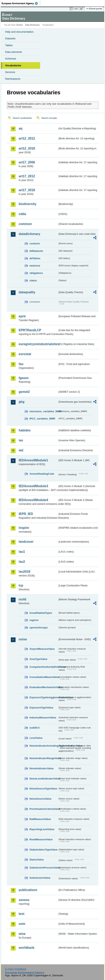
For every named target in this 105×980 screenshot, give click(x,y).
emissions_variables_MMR (44, 411)
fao (21, 364)
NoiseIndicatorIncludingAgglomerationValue (44, 746)
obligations (36, 273)
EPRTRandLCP (30, 330)
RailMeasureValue (40, 819)
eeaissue (35, 266)
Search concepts (49, 118)
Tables (9, 45)
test (21, 914)
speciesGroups (39, 628)
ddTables (35, 258)
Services (10, 72)
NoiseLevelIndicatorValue (44, 779)
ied (21, 450)
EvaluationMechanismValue (44, 687)
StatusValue (37, 860)
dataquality (27, 292)
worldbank (27, 948)
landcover (26, 542)
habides (25, 430)
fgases (24, 378)
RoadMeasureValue (41, 839)
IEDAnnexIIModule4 (33, 500)
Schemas (11, 59)
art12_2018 (27, 148)
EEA (21, 3)
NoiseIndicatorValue (41, 768)
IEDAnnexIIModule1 (33, 460)
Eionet (20, 25)
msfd (22, 599)
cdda (22, 214)
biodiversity (28, 204)
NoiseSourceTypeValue (43, 789)
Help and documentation (19, 32)
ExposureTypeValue (41, 708)
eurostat (25, 354)
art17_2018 (27, 190)
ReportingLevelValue (42, 829)
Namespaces (13, 79)
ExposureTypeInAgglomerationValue (44, 697)
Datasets (10, 38)
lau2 (22, 562)
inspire (24, 528)
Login (76, 9)
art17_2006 (27, 162)
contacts (35, 243)
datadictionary (29, 234)
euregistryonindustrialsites (38, 344)
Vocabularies (13, 65)
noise (23, 639)
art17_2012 (27, 176)
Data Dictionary (32, 25)
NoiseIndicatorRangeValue (44, 758)
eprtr (22, 316)
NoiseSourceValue (41, 799)
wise (22, 934)
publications (28, 890)
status (33, 280)
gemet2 (24, 392)
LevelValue (36, 738)
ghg (22, 402)
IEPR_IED (26, 514)
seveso (24, 900)
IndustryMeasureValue (43, 718)
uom (22, 924)
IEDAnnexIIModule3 (33, 486)
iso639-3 (35, 728)
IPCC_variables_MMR (42, 419)
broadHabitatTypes (41, 613)
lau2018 (24, 572)
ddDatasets (36, 251)
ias (21, 440)
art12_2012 (27, 138)
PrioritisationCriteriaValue (44, 809)
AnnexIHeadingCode (42, 474)
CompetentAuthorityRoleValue (44, 667)
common (25, 224)
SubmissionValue (40, 878)
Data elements (14, 52)
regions (34, 620)
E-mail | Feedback (16, 969)
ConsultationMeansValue (44, 677)
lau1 (22, 552)
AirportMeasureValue (42, 649)
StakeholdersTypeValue (44, 850)
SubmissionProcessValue (44, 868)
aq (21, 128)
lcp (21, 585)
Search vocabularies (22, 118)
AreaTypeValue (38, 659)
